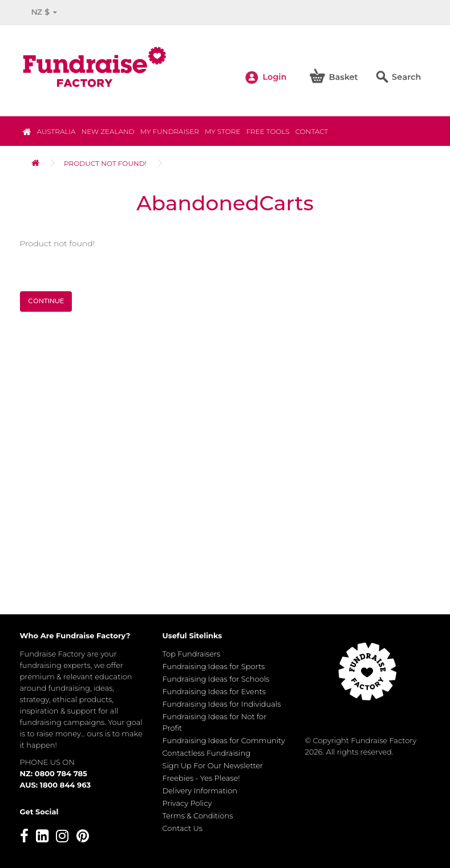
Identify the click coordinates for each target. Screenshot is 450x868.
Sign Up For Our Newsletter (213, 765)
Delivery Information (200, 790)
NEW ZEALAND (108, 131)
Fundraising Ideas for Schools (216, 679)
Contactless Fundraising (207, 753)
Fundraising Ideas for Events (214, 691)
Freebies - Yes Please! (201, 778)
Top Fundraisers (192, 654)
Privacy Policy (187, 803)
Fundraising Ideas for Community (224, 740)
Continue (46, 301)
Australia (56, 131)
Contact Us (183, 828)
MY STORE (222, 131)
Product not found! (105, 163)
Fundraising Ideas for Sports (214, 666)
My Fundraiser (170, 131)
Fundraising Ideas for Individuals (222, 704)
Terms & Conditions (198, 816)
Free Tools (267, 131)
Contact (312, 131)
